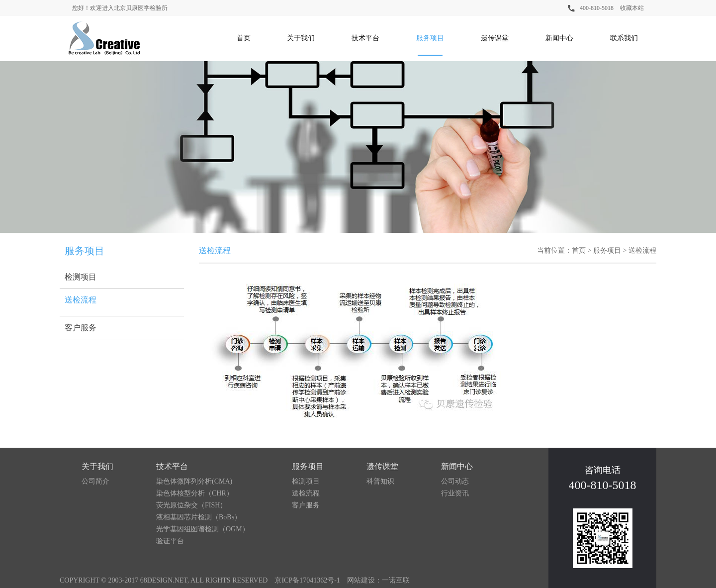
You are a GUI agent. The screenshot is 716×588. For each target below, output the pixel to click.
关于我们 (301, 38)
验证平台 (170, 541)
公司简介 (95, 481)
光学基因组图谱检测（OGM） (203, 529)
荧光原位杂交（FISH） (191, 505)
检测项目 (81, 277)
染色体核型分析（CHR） (195, 493)
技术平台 (365, 38)
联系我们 (624, 38)
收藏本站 (632, 8)
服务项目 (430, 38)
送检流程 (81, 300)
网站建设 (361, 580)
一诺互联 (396, 580)
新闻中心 (559, 38)
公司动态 (455, 481)
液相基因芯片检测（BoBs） (199, 517)
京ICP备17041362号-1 (307, 580)
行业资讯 (455, 493)
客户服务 (81, 328)
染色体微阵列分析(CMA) (194, 481)
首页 (244, 38)
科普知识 (380, 481)
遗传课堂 (495, 38)
